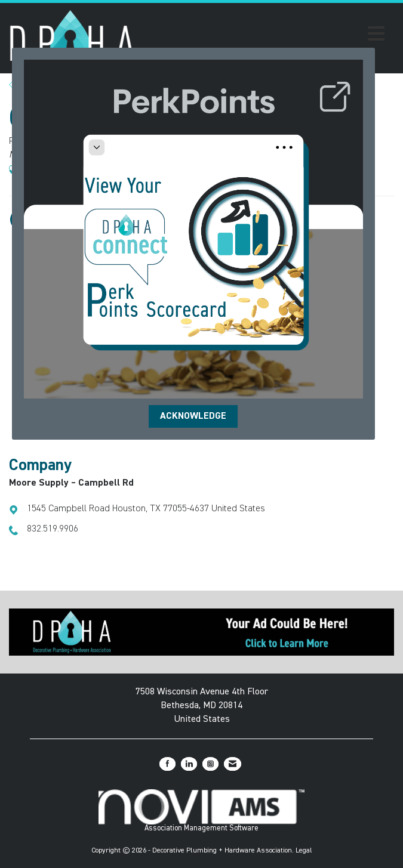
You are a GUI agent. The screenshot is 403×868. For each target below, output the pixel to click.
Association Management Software (201, 811)
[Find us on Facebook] (167, 764)
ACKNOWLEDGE (193, 416)
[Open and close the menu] (263, 36)
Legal (304, 851)
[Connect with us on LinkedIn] (189, 764)
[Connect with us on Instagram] (210, 764)
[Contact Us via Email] (233, 764)
